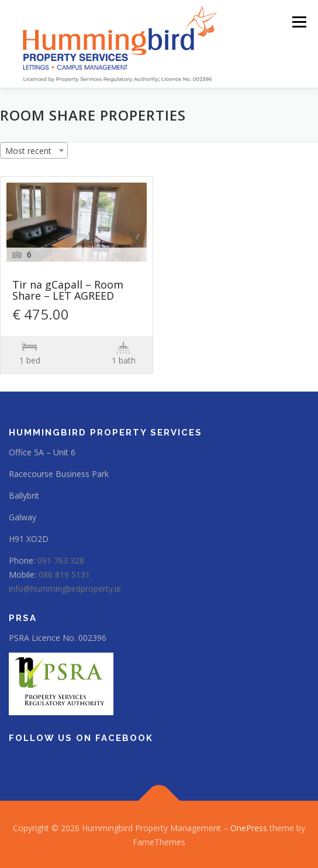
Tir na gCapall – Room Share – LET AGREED (68, 291)
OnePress (249, 828)
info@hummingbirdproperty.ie (65, 589)
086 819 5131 (64, 574)
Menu (298, 22)
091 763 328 (61, 560)
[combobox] (34, 150)
